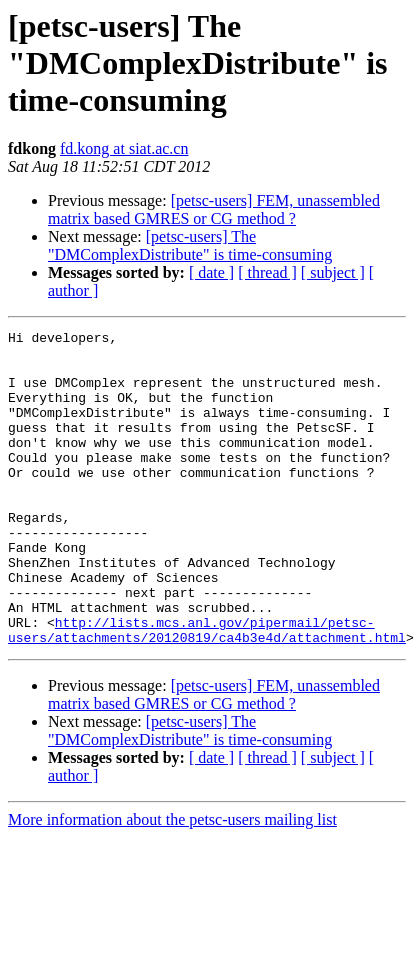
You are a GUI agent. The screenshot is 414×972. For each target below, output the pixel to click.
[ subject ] (333, 272)
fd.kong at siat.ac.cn (124, 148)
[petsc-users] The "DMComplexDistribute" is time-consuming (190, 245)
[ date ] (211, 272)
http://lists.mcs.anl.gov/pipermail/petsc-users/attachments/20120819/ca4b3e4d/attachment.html (207, 691)
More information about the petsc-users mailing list (172, 882)
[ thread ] (267, 272)
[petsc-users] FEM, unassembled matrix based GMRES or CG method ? (214, 209)
